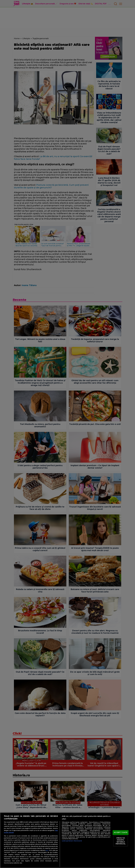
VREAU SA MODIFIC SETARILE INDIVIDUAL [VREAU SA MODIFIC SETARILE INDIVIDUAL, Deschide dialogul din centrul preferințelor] (121, 841)
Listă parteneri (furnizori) (72, 841)
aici (47, 850)
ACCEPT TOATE (121, 832)
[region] (67, 840)
